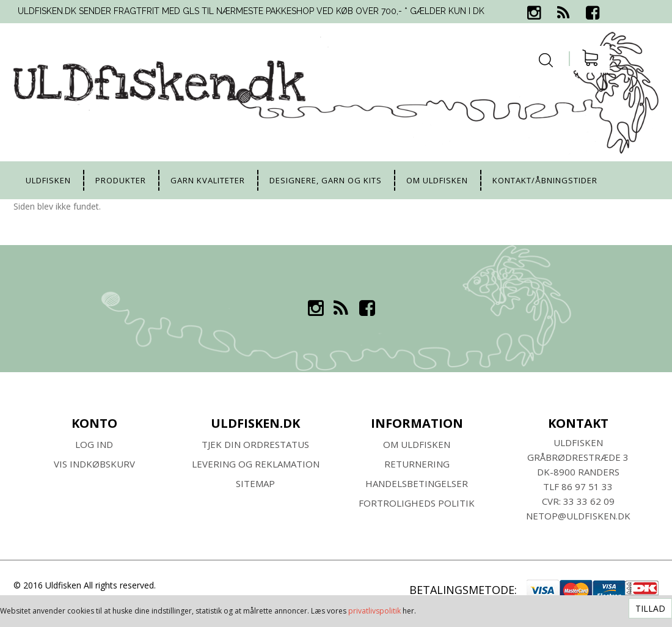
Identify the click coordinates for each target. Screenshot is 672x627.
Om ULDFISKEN (417, 444)
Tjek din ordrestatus (255, 444)
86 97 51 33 (587, 486)
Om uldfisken (437, 180)
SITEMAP (255, 483)
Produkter (121, 180)
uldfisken (48, 180)
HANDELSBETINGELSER (417, 483)
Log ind (94, 444)
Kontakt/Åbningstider (545, 180)
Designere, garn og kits (326, 180)
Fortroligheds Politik (417, 503)
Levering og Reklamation (256, 464)
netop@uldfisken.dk (578, 516)
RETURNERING (417, 464)
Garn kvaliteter (208, 180)
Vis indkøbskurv (94, 464)
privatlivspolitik (374, 611)
